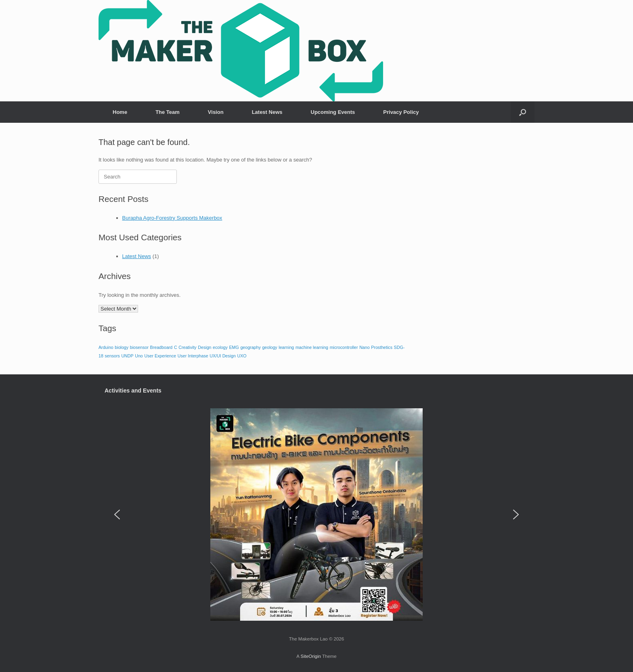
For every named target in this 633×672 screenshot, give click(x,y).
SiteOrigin (311, 656)
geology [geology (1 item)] (269, 347)
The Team (168, 112)
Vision (216, 112)
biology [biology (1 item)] (122, 347)
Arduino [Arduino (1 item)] (106, 347)
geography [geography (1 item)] (250, 347)
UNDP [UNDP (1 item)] (127, 356)
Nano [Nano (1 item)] (364, 347)
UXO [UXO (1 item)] (242, 356)
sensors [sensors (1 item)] (112, 356)
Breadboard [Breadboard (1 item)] (161, 347)
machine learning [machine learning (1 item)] (312, 347)
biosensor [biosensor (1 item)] (139, 347)
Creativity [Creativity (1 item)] (187, 347)
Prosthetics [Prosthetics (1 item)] (382, 347)
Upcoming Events (333, 112)
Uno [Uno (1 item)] (139, 356)
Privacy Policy (401, 112)
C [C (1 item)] (176, 347)
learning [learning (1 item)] (286, 347)
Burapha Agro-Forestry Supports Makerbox (172, 218)
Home (120, 112)
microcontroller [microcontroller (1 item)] (344, 347)
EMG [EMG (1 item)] (234, 347)
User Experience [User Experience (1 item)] (160, 356)
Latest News (267, 112)
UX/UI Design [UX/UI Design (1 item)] (223, 356)
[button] (523, 112)
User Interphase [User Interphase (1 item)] (193, 356)
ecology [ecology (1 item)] (220, 347)
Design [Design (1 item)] (204, 347)
